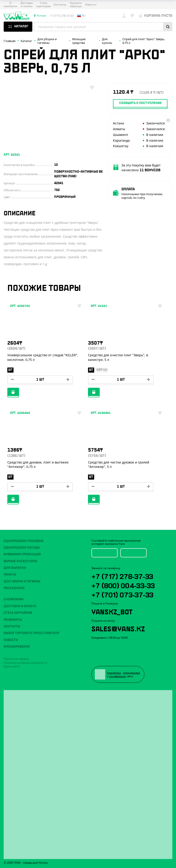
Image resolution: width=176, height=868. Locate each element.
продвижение (117, 676)
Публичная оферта (16, 659)
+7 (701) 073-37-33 (123, 594)
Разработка (114, 673)
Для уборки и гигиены (22, 581)
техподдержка (131, 673)
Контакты (60, 5)
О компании (10, 5)
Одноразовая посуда (22, 548)
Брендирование (17, 647)
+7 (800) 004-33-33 (123, 585)
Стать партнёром (44, 5)
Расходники (14, 588)
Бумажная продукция (22, 554)
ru (81, 16)
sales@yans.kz (118, 628)
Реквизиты (13, 620)
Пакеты (10, 575)
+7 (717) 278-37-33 (122, 576)
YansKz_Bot (112, 611)
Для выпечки (15, 568)
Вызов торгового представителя (31, 633)
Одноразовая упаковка (24, 541)
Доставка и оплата (27, 5)
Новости (91, 5)
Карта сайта (12, 666)
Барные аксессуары (20, 561)
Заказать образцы (76, 5)
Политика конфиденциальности (25, 662)
